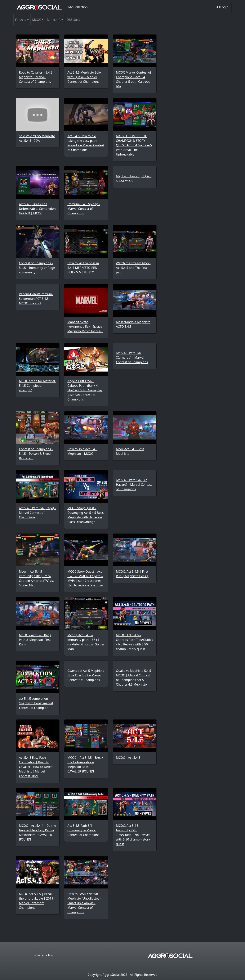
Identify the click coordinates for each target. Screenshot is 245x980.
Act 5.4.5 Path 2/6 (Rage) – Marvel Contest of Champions (38, 513)
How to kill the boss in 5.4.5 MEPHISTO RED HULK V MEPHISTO (83, 268)
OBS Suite (73, 20)
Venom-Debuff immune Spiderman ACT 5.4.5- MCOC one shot (36, 299)
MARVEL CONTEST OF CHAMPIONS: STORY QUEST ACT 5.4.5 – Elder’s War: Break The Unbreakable (134, 145)
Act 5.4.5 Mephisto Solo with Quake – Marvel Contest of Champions (84, 77)
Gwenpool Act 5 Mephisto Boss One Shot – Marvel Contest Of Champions (86, 675)
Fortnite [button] (21, 20)
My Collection (78, 7)
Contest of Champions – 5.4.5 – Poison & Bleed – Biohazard (36, 454)
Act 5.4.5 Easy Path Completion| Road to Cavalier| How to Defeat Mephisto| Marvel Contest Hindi (36, 767)
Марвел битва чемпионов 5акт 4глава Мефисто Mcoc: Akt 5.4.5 (85, 327)
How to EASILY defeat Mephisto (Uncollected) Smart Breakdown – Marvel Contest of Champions (84, 903)
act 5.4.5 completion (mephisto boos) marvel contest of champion (36, 703)
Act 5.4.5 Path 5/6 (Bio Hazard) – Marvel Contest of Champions (134, 485)
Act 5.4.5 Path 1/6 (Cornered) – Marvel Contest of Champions (132, 357)
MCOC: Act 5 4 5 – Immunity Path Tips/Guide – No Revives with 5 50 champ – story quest (133, 835)
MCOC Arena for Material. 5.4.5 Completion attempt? (37, 386)
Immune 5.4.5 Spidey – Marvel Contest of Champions (84, 209)
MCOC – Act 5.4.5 (128, 758)
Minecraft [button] (54, 20)
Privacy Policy (43, 955)
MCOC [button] (37, 20)
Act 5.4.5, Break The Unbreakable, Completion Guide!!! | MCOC (37, 209)
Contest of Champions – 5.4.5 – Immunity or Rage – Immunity (37, 268)
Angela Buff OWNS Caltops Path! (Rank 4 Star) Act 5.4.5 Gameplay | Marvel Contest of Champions (85, 390)
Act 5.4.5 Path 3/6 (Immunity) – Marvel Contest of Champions (83, 830)
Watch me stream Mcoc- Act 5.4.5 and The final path (133, 268)
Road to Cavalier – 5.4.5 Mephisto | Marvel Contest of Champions (36, 77)
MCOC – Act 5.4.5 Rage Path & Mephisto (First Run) (35, 640)
